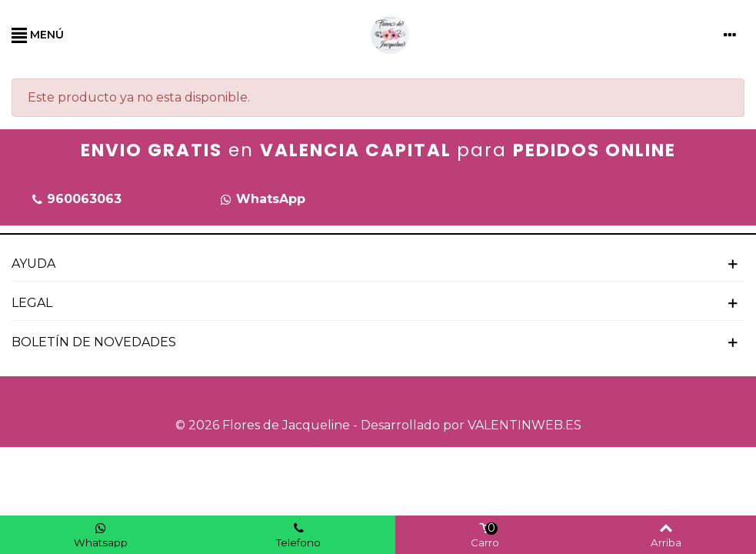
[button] (76, 200)
